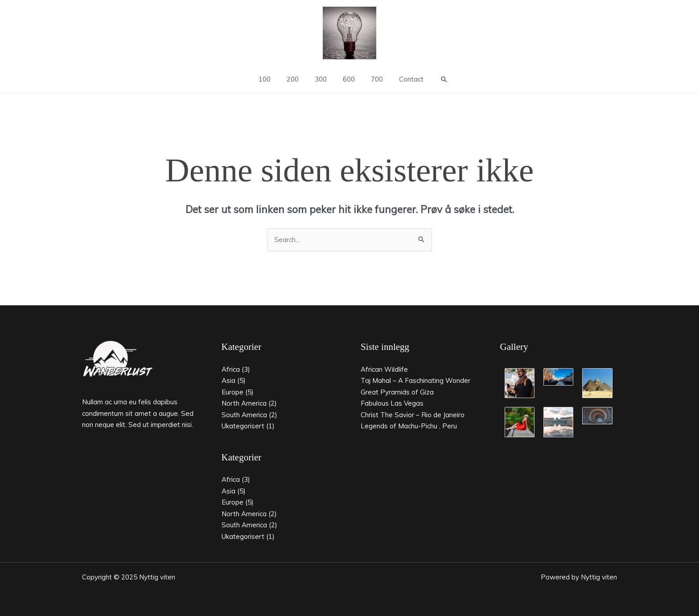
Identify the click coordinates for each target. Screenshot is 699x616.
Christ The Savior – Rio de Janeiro (413, 415)
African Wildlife (384, 369)
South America (244, 415)
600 (347, 79)
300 (322, 79)
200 (297, 79)
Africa (231, 369)
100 (271, 79)
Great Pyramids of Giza (397, 392)
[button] (436, 79)
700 (373, 79)
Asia (228, 380)
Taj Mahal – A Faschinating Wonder (415, 380)
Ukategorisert (243, 426)
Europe (232, 392)
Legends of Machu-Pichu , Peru (409, 426)
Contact (405, 79)
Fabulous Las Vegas (392, 403)
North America (244, 403)
